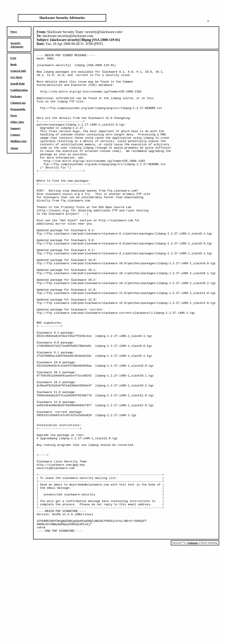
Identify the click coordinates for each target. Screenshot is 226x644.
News (14, 32)
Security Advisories (17, 45)
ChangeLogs (18, 103)
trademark (193, 639)
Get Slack (16, 77)
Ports (14, 115)
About (14, 148)
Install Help (18, 84)
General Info (18, 71)
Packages (16, 96)
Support (15, 128)
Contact (15, 135)
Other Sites (17, 122)
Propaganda (18, 109)
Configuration (19, 90)
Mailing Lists (18, 141)
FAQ (13, 58)
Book (14, 64)
